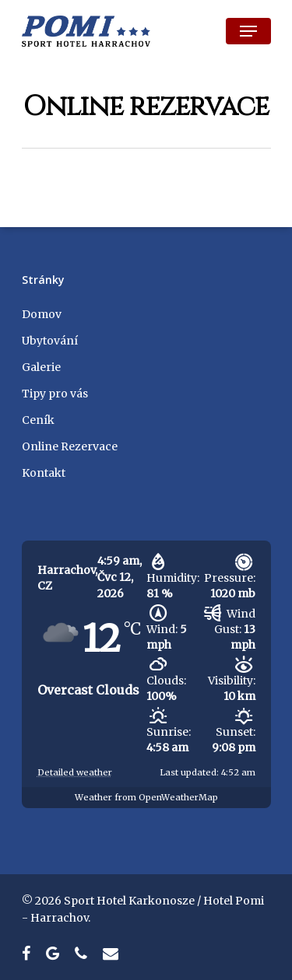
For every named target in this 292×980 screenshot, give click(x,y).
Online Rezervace (70, 446)
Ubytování (50, 341)
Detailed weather (75, 772)
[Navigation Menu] (248, 31)
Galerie (41, 367)
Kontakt (44, 473)
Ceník (38, 420)
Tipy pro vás (55, 394)
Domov (42, 314)
